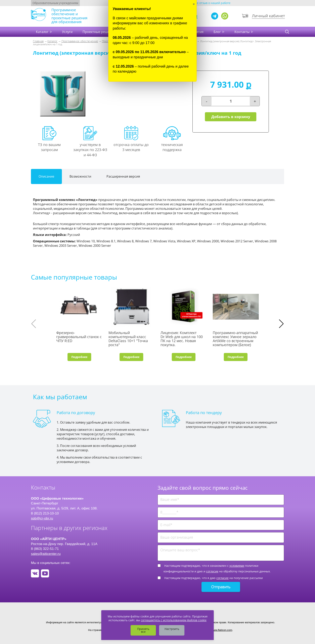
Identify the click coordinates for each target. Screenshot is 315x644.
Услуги (67, 32)
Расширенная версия (123, 176)
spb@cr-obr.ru (42, 518)
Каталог (43, 32)
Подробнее (79, 357)
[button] (281, 324)
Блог (218, 32)
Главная (38, 41)
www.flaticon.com (222, 630)
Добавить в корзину (231, 117)
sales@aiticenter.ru (46, 554)
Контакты (242, 32)
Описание (46, 176)
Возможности (80, 176)
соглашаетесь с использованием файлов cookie (174, 620)
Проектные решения (99, 32)
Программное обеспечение (80, 41)
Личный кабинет (268, 16)
